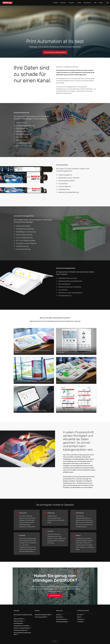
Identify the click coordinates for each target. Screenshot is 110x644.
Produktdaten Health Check (21, 630)
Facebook (80, 622)
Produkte (71, 3)
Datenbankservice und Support (21, 626)
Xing (79, 617)
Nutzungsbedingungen (62, 622)
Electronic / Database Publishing (22, 628)
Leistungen (63, 3)
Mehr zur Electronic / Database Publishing (55, 52)
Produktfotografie (18, 623)
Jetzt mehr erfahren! (55, 596)
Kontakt (101, 3)
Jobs (95, 3)
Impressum (59, 615)
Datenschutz (59, 617)
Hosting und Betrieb (19, 619)
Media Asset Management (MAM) (43, 615)
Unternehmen (87, 3)
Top (55, 641)
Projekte (56, 3)
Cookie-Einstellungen (61, 619)
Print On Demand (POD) (41, 617)
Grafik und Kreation (18, 621)
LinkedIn (80, 615)
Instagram (80, 619)
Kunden (79, 3)
